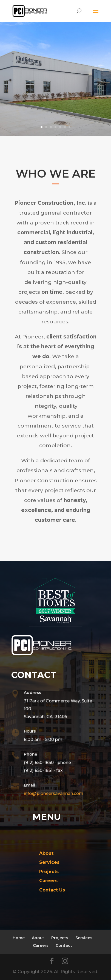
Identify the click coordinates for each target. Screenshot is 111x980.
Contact (64, 945)
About (38, 938)
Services (84, 938)
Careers (41, 945)
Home (19, 938)
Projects (60, 938)
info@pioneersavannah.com (52, 793)
